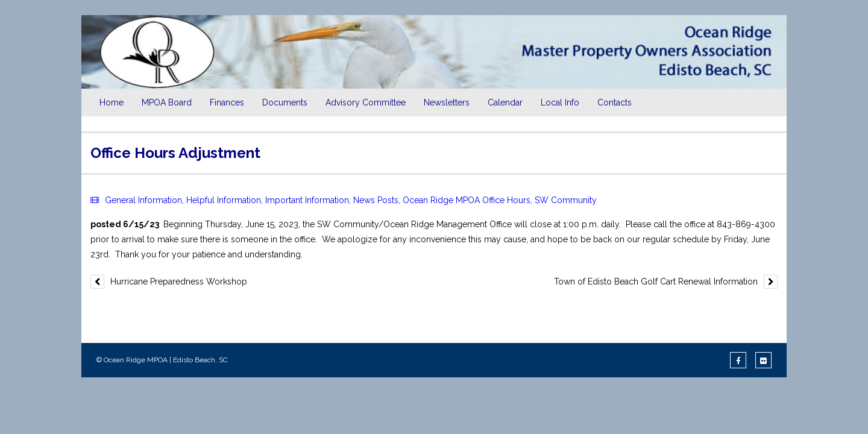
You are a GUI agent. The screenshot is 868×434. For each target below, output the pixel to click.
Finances (227, 102)
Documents (285, 102)
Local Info (560, 102)
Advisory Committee (366, 102)
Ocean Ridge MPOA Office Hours (467, 200)
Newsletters (447, 102)
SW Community (566, 200)
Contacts (615, 102)
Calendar (505, 102)
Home (112, 102)
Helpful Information (224, 200)
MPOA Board (167, 102)
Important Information (307, 200)
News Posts (376, 200)
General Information (143, 200)
